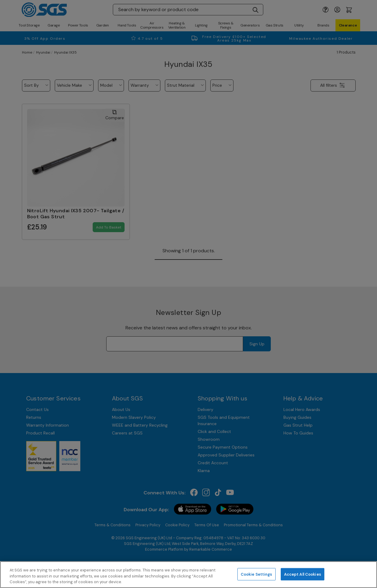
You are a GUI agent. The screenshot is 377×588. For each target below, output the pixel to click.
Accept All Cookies (303, 574)
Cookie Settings (256, 574)
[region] (188, 575)
